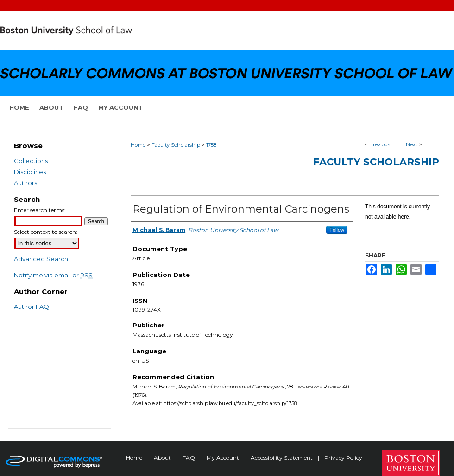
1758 (211, 145)
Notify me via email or (53, 275)
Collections (31, 161)
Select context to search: (46, 232)
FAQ (189, 458)
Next (412, 144)
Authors (25, 183)
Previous (380, 144)
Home (138, 145)
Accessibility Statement (282, 458)
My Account (224, 458)
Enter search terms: (40, 210)
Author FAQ (32, 307)
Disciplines (30, 172)
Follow (337, 230)
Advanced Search (41, 259)
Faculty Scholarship (176, 145)
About (163, 458)
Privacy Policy (343, 458)
